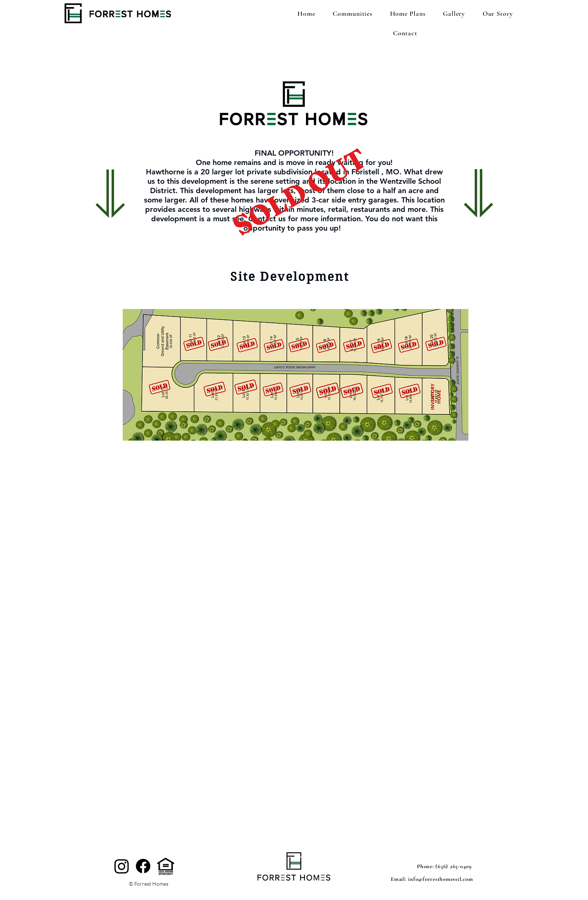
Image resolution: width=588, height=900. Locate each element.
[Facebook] (143, 866)
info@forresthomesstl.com (440, 879)
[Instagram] (122, 866)
